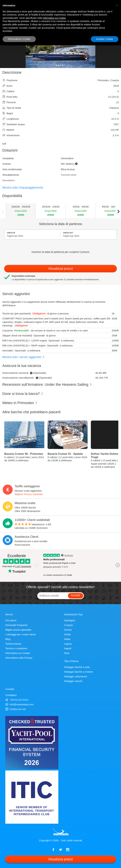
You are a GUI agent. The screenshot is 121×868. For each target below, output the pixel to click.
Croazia (69, 625)
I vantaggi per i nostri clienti (20, 634)
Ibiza (67, 653)
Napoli (68, 648)
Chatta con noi (16, 709)
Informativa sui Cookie (18, 653)
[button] (117, 5)
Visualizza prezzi (60, 269)
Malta (67, 639)
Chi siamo (11, 620)
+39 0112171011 (17, 700)
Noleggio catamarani (76, 676)
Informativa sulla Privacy (19, 658)
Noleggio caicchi (73, 681)
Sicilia (67, 634)
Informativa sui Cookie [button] (54, 18)
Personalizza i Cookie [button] (19, 39)
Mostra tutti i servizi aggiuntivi (24, 357)
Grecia (68, 630)
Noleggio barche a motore (79, 672)
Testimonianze (13, 644)
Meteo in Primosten (20, 403)
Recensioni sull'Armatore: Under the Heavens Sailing (47, 384)
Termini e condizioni (16, 648)
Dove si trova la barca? (23, 394)
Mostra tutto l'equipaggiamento (23, 188)
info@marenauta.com (19, 704)
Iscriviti (76, 595)
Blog (8, 639)
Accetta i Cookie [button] (105, 39)
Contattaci (11, 695)
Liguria (68, 644)
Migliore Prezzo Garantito (29, 494)
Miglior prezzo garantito (18, 630)
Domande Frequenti (16, 625)
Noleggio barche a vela (77, 667)
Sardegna (70, 620)
